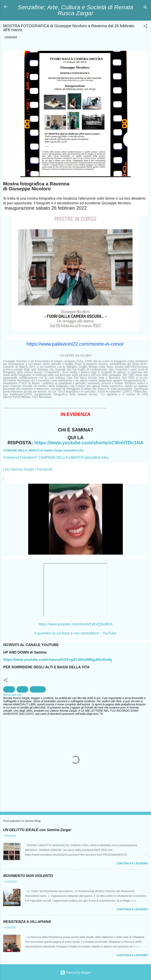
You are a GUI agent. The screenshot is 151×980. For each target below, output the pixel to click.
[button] (145, 27)
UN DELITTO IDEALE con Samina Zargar (37, 830)
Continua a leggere (132, 863)
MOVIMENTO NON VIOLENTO (28, 876)
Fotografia (38, 689)
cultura (9, 689)
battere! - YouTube (102, 633)
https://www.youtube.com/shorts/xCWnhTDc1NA (89, 443)
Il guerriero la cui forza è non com (61, 633)
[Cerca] (145, 8)
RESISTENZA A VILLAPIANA (27, 922)
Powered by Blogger (75, 973)
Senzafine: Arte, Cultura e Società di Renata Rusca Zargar (76, 10)
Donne (22, 689)
